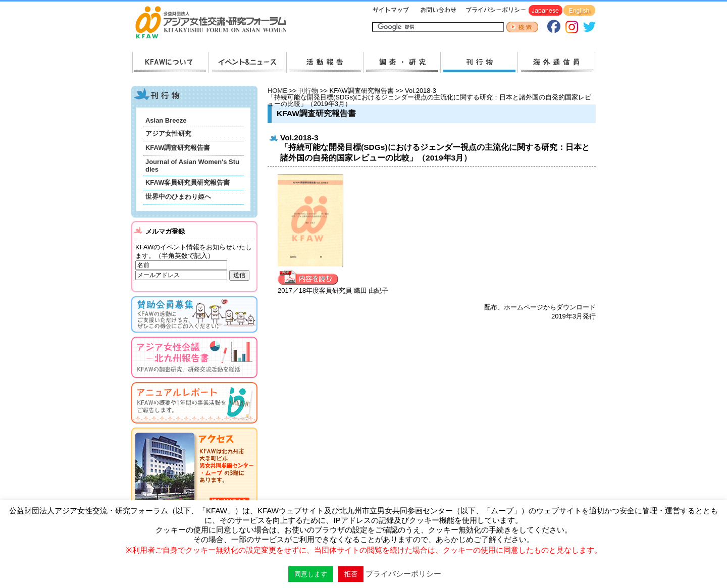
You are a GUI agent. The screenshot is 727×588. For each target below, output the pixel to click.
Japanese (546, 11)
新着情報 (247, 62)
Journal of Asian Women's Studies (192, 166)
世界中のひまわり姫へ (178, 197)
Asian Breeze (166, 120)
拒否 (351, 574)
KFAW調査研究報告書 (178, 148)
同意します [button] (311, 574)
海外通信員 (556, 62)
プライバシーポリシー (494, 11)
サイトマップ (391, 11)
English (579, 11)
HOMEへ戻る (215, 23)
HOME (277, 91)
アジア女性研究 (168, 133)
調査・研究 (402, 62)
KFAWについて (170, 62)
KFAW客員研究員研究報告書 (188, 182)
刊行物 (479, 62)
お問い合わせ (437, 11)
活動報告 (325, 62)
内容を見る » (310, 278)
